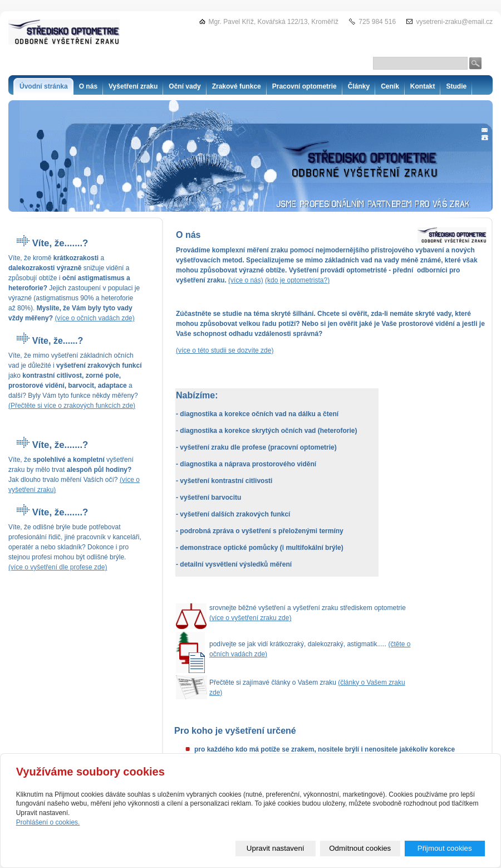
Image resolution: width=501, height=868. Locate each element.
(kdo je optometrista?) (297, 280)
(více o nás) (246, 280)
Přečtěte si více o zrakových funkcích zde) (73, 406)
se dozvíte (244, 350)
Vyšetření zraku (133, 86)
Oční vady (185, 86)
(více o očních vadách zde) (94, 318)
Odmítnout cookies (360, 848)
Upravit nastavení (276, 848)
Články (359, 86)
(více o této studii (202, 350)
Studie (456, 86)
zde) (267, 350)
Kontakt (423, 86)
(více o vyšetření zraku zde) (250, 618)
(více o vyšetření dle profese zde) (58, 567)
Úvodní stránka (44, 86)
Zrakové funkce (237, 86)
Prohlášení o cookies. (48, 822)
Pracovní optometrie (304, 86)
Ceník (390, 86)
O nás (88, 86)
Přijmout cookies (445, 848)
